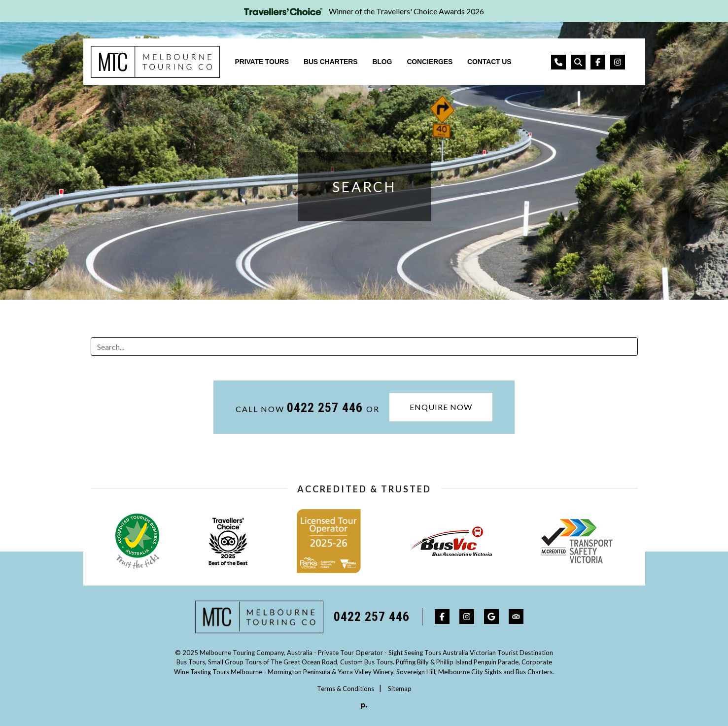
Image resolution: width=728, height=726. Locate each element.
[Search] (364, 346)
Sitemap (400, 689)
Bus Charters (331, 62)
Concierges (430, 62)
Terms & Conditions (346, 689)
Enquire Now (441, 407)
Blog (382, 62)
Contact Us (489, 62)
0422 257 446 (327, 408)
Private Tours (262, 62)
